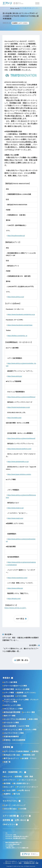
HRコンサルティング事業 (13, 709)
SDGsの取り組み (10, 809)
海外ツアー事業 (10, 716)
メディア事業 (9, 693)
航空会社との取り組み (12, 755)
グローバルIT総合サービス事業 (15, 686)
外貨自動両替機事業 (11, 737)
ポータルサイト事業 (11, 723)
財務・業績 (29, 777)
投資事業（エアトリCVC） (27, 693)
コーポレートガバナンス (28, 780)
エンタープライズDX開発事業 (15, 719)
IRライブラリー (10, 780)
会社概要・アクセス (29, 758)
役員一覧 (7, 762)
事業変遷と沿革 (29, 755)
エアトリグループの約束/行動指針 (17, 751)
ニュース (17, 8)
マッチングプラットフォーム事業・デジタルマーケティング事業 (21, 701)
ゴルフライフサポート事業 (14, 733)
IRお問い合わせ (24, 790)
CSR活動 (23, 809)
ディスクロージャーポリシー (27, 787)
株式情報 (7, 783)
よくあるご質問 (10, 790)
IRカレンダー (9, 787)
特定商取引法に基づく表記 (31, 863)
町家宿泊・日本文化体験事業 (15, 740)
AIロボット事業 (31, 730)
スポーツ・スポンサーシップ (15, 805)
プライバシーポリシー (11, 861)
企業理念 (35, 751)
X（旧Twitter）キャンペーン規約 (13, 863)
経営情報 (18, 777)
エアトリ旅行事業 (10, 682)
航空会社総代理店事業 (12, 712)
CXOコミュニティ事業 (12, 705)
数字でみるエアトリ (11, 758)
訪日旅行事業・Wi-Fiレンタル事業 (17, 689)
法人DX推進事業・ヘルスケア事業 (17, 726)
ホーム (12, 8)
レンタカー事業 (29, 712)
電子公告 (17, 794)
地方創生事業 (9, 696)
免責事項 (7, 794)
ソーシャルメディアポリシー (27, 861)
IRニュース (8, 777)
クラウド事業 (22, 696)
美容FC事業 (33, 719)
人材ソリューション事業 (13, 730)
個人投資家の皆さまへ (22, 783)
